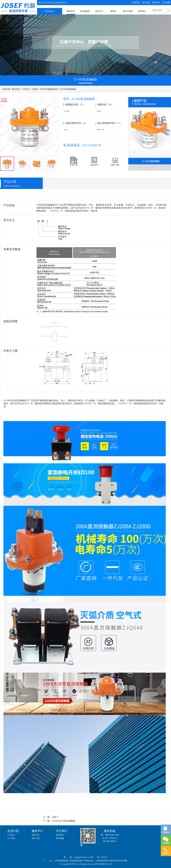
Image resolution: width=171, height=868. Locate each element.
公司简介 (11, 835)
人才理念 (11, 838)
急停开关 (99, 11)
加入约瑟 (146, 2)
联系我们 (142, 11)
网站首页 (71, 11)
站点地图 (166, 2)
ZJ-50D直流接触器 (68, 89)
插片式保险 (128, 11)
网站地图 (60, 838)
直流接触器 (85, 11)
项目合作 (156, 2)
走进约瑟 (136, 2)
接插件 (113, 11)
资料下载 (36, 838)
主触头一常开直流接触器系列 (45, 89)
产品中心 (26, 89)
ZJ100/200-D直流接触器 (64, 821)
